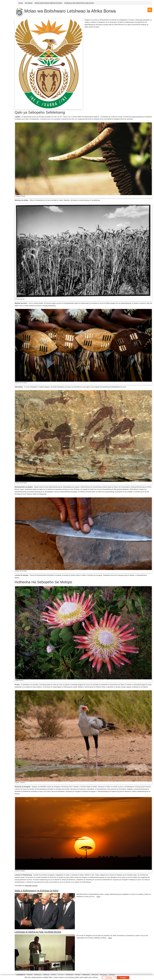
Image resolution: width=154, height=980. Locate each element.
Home (21, 3)
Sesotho (61, 975)
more (98, 897)
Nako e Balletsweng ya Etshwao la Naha (37, 891)
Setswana (104, 975)
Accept (123, 978)
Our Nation (29, 3)
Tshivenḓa (70, 975)
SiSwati (112, 975)
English (30, 975)
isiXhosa (46, 975)
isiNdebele (86, 975)
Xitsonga (95, 975)
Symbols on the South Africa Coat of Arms (79, 3)
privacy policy (74, 977)
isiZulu (54, 975)
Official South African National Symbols (48, 3)
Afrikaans (38, 975)
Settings (109, 978)
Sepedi (78, 975)
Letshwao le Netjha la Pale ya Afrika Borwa (38, 932)
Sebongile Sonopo (31, 886)
